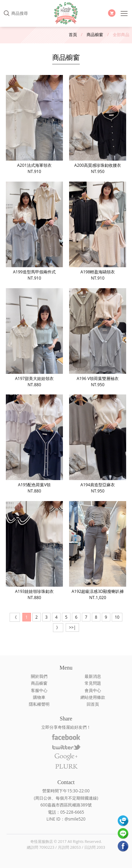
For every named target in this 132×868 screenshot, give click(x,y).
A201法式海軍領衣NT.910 (34, 125)
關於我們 (39, 676)
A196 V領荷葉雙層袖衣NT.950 (98, 338)
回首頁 (93, 704)
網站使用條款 (93, 697)
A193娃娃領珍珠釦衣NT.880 (34, 551)
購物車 (39, 697)
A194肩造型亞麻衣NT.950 (98, 444)
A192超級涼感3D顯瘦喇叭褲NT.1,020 (98, 551)
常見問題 (93, 683)
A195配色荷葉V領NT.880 (34, 444)
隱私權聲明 (39, 704)
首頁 (73, 35)
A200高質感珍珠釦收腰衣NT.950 (98, 125)
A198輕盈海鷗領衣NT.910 (98, 231)
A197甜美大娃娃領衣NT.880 (34, 338)
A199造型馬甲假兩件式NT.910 (34, 231)
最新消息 (93, 676)
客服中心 (39, 690)
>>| (72, 627)
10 (117, 617)
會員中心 (93, 690)
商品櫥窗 (95, 35)
